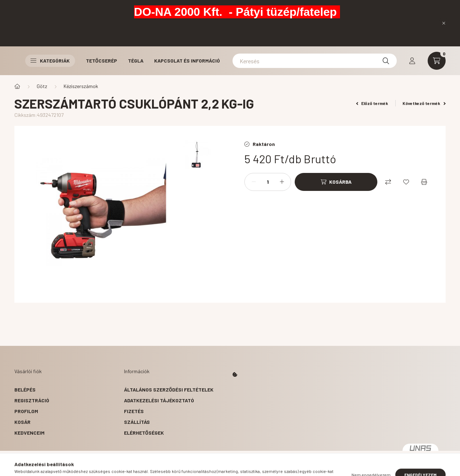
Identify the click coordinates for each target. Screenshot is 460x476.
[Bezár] (444, 23)
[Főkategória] (17, 86)
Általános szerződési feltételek (169, 390)
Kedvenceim (29, 433)
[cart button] (437, 61)
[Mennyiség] (268, 182)
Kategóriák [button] (50, 61)
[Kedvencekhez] (406, 182)
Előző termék (372, 103)
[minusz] (254, 182)
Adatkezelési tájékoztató (159, 400)
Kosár (22, 422)
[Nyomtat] (424, 182)
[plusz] (282, 182)
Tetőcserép (102, 61)
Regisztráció (32, 400)
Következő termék (424, 103)
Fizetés (134, 411)
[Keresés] (315, 61)
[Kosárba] (336, 182)
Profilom (26, 411)
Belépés (25, 390)
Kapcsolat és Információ (187, 61)
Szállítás (137, 422)
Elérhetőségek (144, 433)
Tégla (136, 61)
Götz (42, 86)
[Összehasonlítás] (388, 182)
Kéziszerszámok (81, 86)
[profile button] (412, 61)
